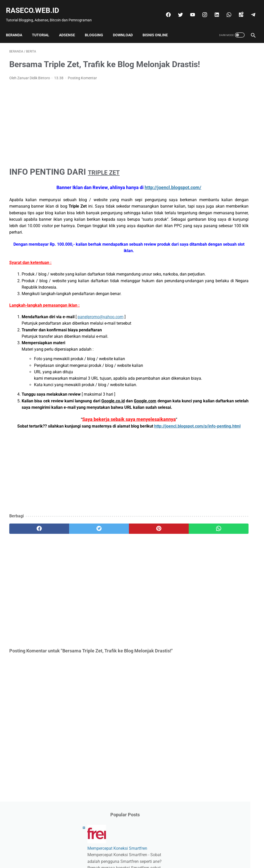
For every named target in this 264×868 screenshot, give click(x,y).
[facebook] (164, 10)
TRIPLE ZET (110, 180)
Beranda (17, 27)
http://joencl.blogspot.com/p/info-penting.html (91, 473)
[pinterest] (112, 576)
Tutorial (44, 27)
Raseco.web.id (36, 5)
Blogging (97, 27)
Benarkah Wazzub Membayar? (225, 235)
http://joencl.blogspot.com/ (135, 195)
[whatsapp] (225, 10)
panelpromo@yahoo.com (101, 345)
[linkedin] (213, 10)
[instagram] (201, 10)
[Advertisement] (91, 131)
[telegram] (249, 10)
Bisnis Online (159, 27)
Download (126, 27)
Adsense (70, 27)
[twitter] (176, 10)
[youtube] (189, 10)
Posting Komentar (82, 86)
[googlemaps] (237, 10)
